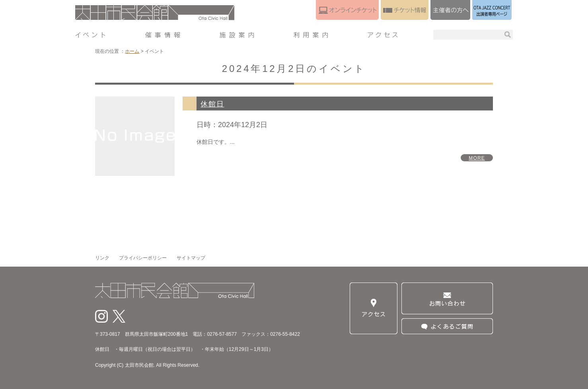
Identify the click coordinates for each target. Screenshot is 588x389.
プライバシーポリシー (143, 258)
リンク (102, 258)
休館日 (212, 104)
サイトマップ (191, 258)
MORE (477, 158)
